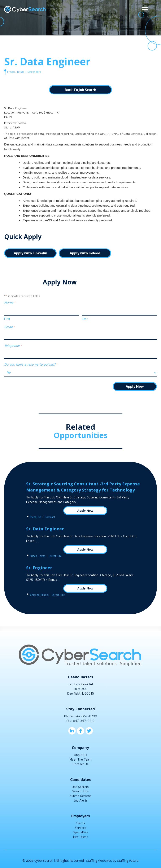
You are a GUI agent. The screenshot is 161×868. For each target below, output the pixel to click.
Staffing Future (128, 860)
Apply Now (85, 510)
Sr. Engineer (39, 568)
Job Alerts (81, 800)
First (7, 319)
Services (80, 828)
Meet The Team (81, 759)
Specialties (81, 832)
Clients (80, 823)
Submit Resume (81, 796)
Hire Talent (80, 837)
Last (85, 319)
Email (9, 327)
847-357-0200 (86, 716)
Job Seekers (80, 787)
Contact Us (80, 764)
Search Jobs (80, 791)
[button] (80, 90)
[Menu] (145, 9)
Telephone (13, 346)
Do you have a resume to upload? (31, 364)
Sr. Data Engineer (45, 529)
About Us (80, 755)
